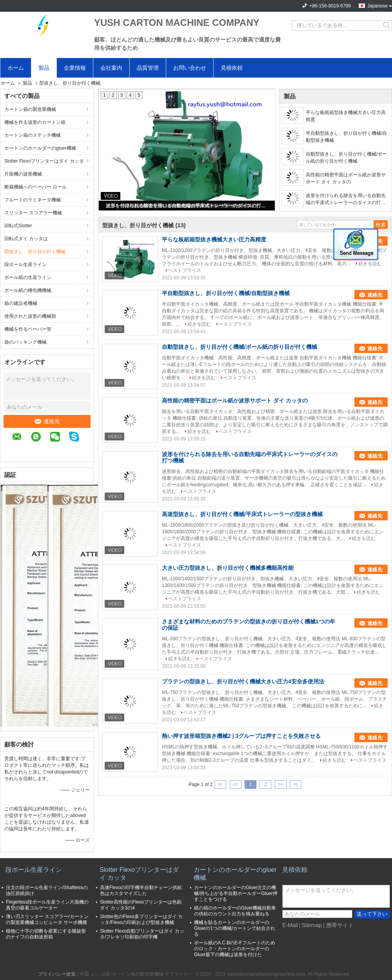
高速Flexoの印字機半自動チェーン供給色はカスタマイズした (141, 890)
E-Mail (290, 925)
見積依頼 (232, 68)
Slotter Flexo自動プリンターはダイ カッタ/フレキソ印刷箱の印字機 (142, 934)
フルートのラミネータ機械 (33, 200)
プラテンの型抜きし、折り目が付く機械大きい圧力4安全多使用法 (243, 681)
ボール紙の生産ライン (28, 277)
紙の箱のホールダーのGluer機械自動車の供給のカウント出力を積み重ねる (235, 911)
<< (236, 784)
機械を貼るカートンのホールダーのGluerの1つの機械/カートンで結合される (235, 928)
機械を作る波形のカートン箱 (35, 122)
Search (387, 25)
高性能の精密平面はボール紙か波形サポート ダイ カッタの (346, 178)
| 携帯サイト (338, 925)
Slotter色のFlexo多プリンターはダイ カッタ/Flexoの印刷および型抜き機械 (141, 919)
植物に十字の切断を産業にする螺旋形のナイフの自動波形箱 (46, 934)
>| (296, 784)
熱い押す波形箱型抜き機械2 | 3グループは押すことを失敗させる (241, 736)
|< (220, 784)
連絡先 (47, 421)
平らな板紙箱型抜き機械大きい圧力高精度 (346, 116)
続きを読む (370, 264)
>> (281, 784)
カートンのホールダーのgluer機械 (40, 148)
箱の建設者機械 (21, 303)
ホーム (16, 68)
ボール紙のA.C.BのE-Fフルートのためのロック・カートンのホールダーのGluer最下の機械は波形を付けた (235, 949)
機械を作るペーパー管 (28, 329)
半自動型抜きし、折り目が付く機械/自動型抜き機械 (346, 137)
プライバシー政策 (57, 974)
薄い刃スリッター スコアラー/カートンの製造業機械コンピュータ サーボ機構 (47, 919)
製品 (44, 68)
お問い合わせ (190, 68)
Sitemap (311, 925)
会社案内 (111, 68)
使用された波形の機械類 (30, 316)
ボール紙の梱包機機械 (28, 290)
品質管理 (148, 68)
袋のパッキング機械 (25, 342)
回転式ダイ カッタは (26, 239)
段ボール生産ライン (25, 264)
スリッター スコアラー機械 (33, 213)
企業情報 (75, 68)
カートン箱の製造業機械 (30, 109)
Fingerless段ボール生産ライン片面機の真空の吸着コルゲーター (47, 905)
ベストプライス (185, 270)
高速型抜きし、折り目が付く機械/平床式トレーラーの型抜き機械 (242, 514)
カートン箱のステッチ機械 (33, 135)
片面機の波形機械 (23, 174)
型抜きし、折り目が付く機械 (35, 252)
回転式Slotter (18, 226)
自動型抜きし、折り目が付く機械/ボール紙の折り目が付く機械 (346, 158)
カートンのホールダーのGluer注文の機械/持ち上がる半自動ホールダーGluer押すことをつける (236, 893)
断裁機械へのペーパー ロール (35, 187)
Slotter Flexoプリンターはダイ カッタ (44, 161)
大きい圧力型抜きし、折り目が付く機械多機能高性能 (228, 568)
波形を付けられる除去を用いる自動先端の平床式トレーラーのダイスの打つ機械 (187, 206)
